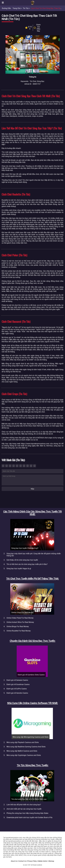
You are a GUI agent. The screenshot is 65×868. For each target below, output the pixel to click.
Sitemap (51, 861)
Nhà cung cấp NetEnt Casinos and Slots (22, 751)
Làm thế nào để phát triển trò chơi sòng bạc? (24, 805)
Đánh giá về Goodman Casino (18, 684)
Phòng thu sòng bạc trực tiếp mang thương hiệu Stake (27, 813)
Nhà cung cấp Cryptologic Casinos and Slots (24, 755)
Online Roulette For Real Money (19, 631)
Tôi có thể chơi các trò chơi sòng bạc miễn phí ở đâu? (27, 564)
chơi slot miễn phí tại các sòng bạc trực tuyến (24, 809)
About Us (14, 861)
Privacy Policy (32, 861)
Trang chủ (17, 8)
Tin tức (26, 8)
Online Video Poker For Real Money (20, 618)
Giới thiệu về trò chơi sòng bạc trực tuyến (22, 560)
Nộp (32, 489)
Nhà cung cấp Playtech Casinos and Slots (23, 742)
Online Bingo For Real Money (18, 626)
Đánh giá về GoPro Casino (17, 689)
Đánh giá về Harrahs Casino (17, 693)
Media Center (43, 861)
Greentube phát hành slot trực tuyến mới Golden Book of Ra (29, 817)
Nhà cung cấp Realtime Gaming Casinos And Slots (26, 747)
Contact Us (22, 861)
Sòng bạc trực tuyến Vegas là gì (19, 569)
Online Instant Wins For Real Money (20, 622)
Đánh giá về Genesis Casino (17, 680)
